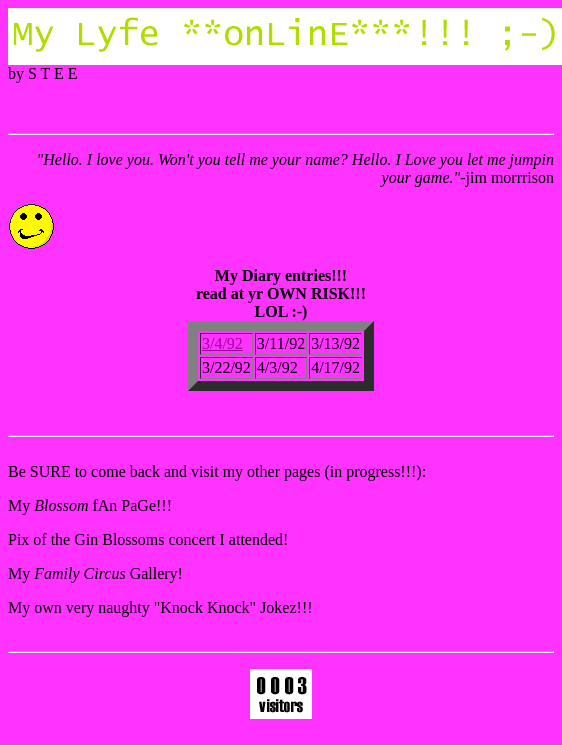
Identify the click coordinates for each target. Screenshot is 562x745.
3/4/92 (222, 343)
